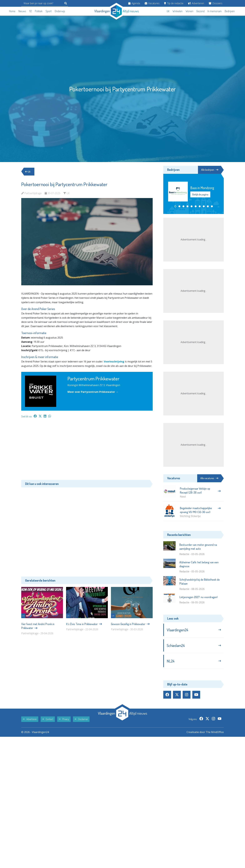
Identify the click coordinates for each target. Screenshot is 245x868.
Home (12, 11)
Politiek (39, 11)
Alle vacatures (209, 478)
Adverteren (196, 3)
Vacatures (152, 3)
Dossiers (216, 3)
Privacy (64, 719)
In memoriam (215, 11)
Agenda (134, 3)
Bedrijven (230, 11)
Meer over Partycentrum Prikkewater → (93, 392)
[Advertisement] (87, 451)
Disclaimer (81, 719)
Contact (48, 719)
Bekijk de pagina (200, 194)
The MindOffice (215, 732)
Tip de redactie (174, 3)
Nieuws (22, 11)
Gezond (200, 11)
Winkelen (177, 11)
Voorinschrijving (114, 361)
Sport (49, 11)
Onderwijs (60, 11)
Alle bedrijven (210, 170)
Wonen (189, 11)
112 (31, 11)
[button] (175, 206)
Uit (168, 11)
